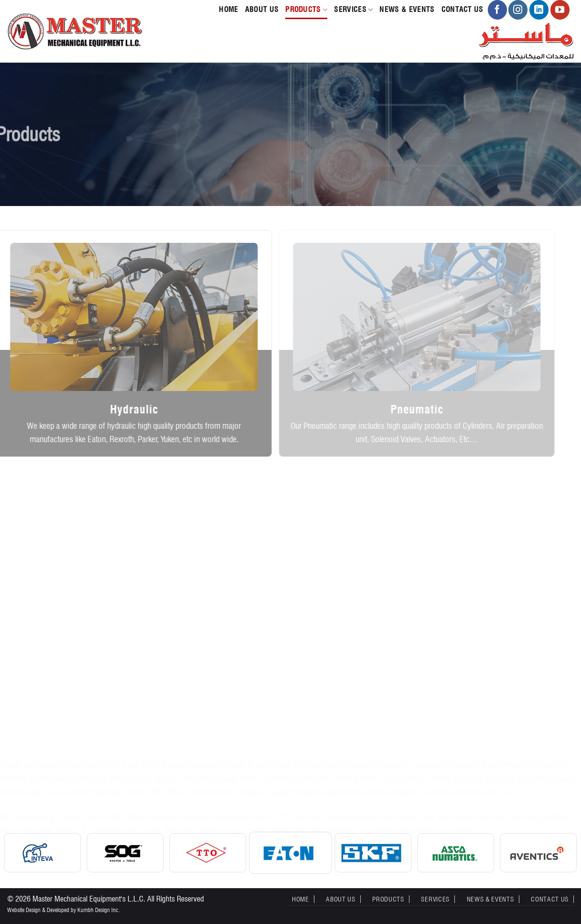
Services (353, 10)
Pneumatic (409, 409)
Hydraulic (128, 409)
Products (306, 10)
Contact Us (463, 9)
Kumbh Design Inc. (99, 910)
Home (228, 9)
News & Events (407, 9)
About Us (262, 9)
